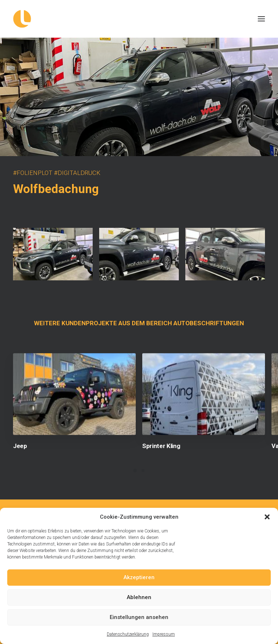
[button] (267, 517)
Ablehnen (139, 597)
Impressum (164, 634)
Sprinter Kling (161, 446)
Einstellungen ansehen (139, 617)
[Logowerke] (139, 19)
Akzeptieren (139, 577)
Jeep (20, 446)
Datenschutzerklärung (128, 634)
